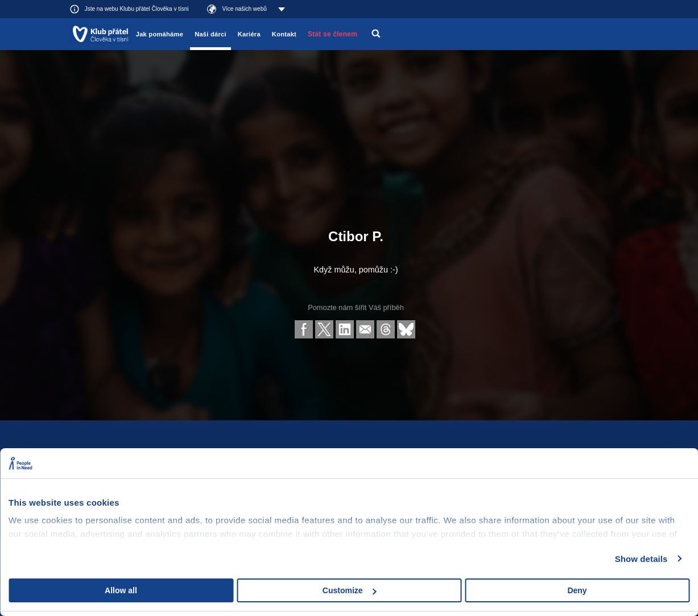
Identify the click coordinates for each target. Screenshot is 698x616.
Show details (641, 559)
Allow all (121, 590)
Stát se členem (333, 34)
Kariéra (249, 34)
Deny (577, 590)
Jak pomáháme (160, 34)
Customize (350, 590)
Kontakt (284, 34)
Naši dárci (210, 34)
